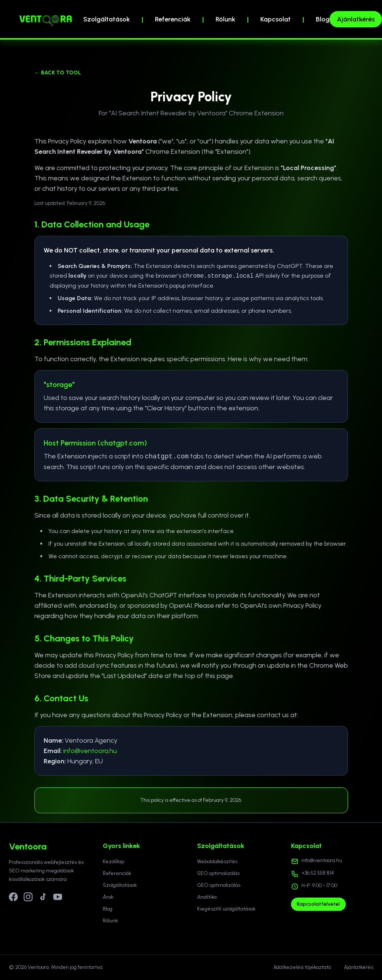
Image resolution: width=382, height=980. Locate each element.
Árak (108, 897)
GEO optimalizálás (219, 885)
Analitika (207, 897)
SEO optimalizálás (218, 873)
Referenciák (173, 19)
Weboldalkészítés (217, 862)
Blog (323, 19)
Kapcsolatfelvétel (318, 904)
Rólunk (225, 19)
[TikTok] (43, 897)
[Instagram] (28, 897)
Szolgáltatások (107, 19)
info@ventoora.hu (90, 751)
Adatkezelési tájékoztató (302, 967)
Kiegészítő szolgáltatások (226, 909)
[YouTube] (58, 897)
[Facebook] (13, 897)
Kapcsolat (275, 19)
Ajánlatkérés (356, 19)
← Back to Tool (58, 73)
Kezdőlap (114, 862)
